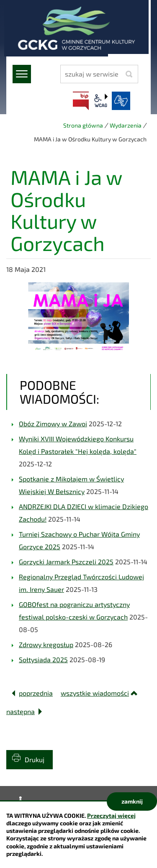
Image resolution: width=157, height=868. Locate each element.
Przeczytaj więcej (111, 816)
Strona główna (83, 125)
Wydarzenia (126, 125)
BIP (81, 101)
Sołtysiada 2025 (43, 659)
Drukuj (35, 759)
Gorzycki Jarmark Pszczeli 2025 (66, 562)
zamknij (132, 801)
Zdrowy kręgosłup (46, 644)
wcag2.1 (101, 101)
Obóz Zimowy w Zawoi (53, 424)
